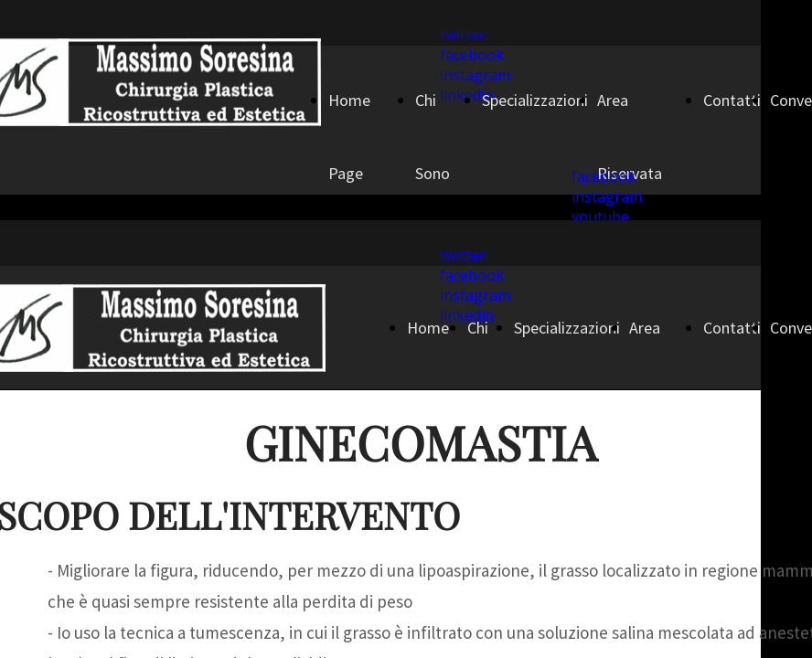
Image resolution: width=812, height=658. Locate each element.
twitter (463, 35)
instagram (607, 196)
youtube (600, 217)
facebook (472, 55)
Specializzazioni (535, 100)
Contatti (732, 100)
